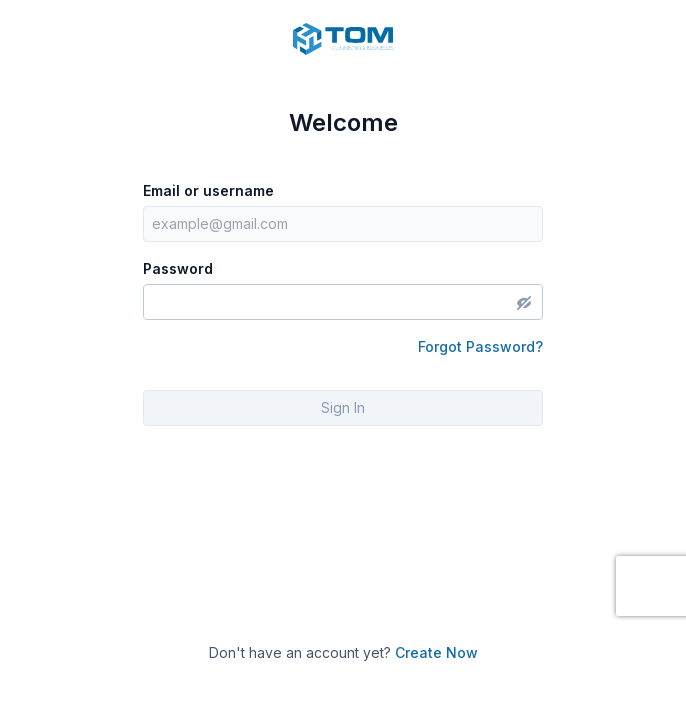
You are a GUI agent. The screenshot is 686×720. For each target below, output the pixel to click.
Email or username (208, 190)
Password (178, 268)
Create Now (436, 652)
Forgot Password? (480, 346)
